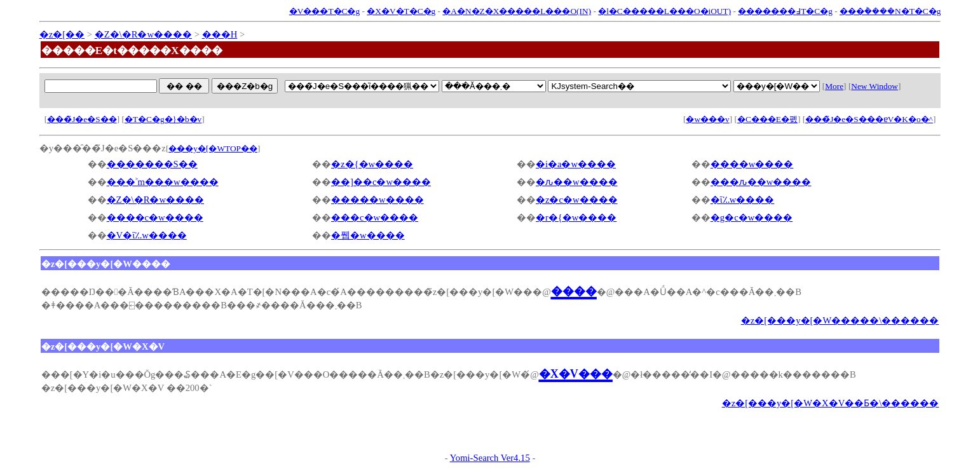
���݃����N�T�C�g (890, 11)
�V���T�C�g (324, 11)
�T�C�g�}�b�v (163, 119)
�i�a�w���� (576, 164)
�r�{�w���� (576, 217)
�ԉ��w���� (577, 182)
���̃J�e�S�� (82, 119)
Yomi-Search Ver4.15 (490, 458)
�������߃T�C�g (785, 11)
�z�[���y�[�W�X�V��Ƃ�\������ (831, 403)
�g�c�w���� (752, 217)
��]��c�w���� (381, 182)
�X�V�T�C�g (401, 11)
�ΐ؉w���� (743, 200)
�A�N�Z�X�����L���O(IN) (517, 11)
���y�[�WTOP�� (213, 148)
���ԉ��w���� (761, 182)
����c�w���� (155, 217)
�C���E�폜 (767, 119)
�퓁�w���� (368, 235)
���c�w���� (375, 217)
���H (220, 34)
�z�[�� (62, 34)
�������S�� (152, 164)
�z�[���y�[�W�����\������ (840, 320)
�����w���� (378, 200)
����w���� (752, 164)
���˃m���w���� (163, 182)
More (834, 86)
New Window (875, 86)
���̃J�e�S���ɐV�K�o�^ (869, 119)
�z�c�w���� (577, 200)
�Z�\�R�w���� (143, 34)
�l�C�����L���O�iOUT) (664, 11)
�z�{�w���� (372, 164)
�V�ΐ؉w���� (147, 235)
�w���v (707, 119)
